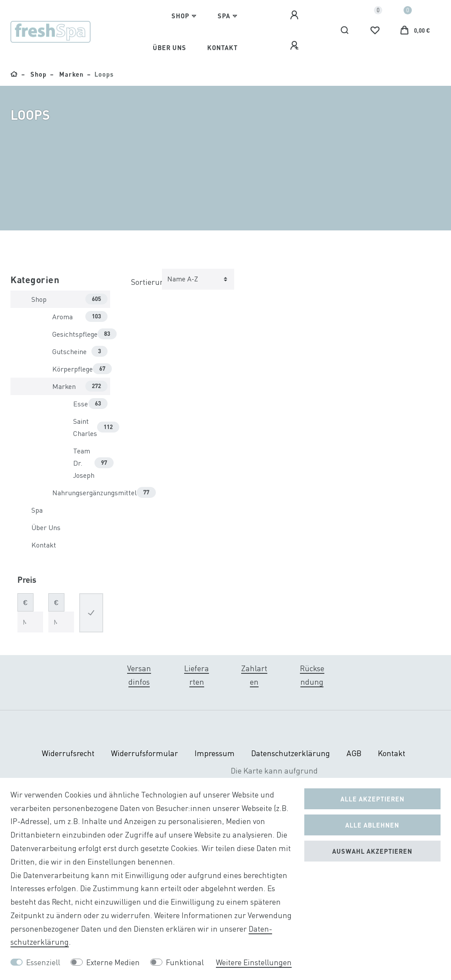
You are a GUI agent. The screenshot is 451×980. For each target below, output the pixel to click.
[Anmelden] (296, 15)
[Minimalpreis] (30, 622)
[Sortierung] (198, 279)
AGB (354, 753)
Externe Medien (113, 962)
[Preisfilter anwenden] (91, 613)
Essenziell (43, 962)
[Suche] (345, 30)
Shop (180, 16)
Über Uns (170, 47)
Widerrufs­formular (145, 753)
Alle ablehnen (372, 825)
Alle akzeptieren (372, 799)
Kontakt (222, 47)
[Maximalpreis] (61, 622)
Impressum (215, 753)
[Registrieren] (296, 46)
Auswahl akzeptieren (372, 851)
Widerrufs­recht (68, 753)
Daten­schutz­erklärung (291, 753)
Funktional (185, 962)
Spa (224, 16)
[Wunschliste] (375, 30)
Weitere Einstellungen (254, 962)
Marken (71, 74)
